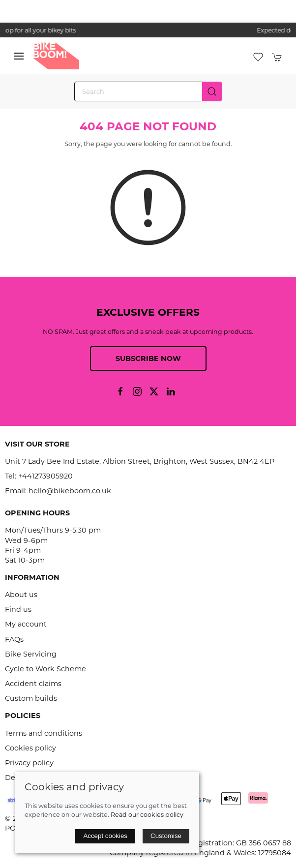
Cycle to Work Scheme (45, 669)
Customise (166, 836)
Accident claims (33, 684)
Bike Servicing (31, 654)
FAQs (14, 639)
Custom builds (31, 698)
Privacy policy (29, 763)
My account (26, 624)
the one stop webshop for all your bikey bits (148, 30)
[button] (19, 56)
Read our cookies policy (147, 815)
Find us (18, 609)
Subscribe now (148, 359)
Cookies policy (30, 748)
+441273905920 (45, 476)
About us (21, 595)
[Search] (148, 91)
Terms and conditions (44, 733)
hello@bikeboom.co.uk (70, 491)
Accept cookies (105, 836)
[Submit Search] (212, 91)
